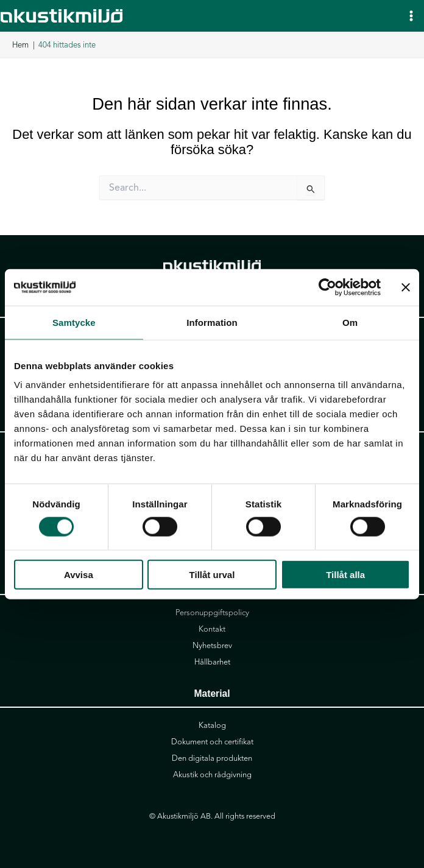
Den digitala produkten (212, 758)
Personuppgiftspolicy (212, 613)
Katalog (212, 725)
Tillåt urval (212, 575)
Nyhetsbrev (212, 646)
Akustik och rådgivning (212, 775)
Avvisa (79, 575)
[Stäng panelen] (406, 287)
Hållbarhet (212, 662)
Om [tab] (350, 322)
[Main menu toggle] (411, 16)
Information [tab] (212, 322)
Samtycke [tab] (74, 322)
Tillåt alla (345, 575)
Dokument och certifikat (212, 742)
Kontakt (212, 629)
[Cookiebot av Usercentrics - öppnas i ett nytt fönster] (327, 287)
